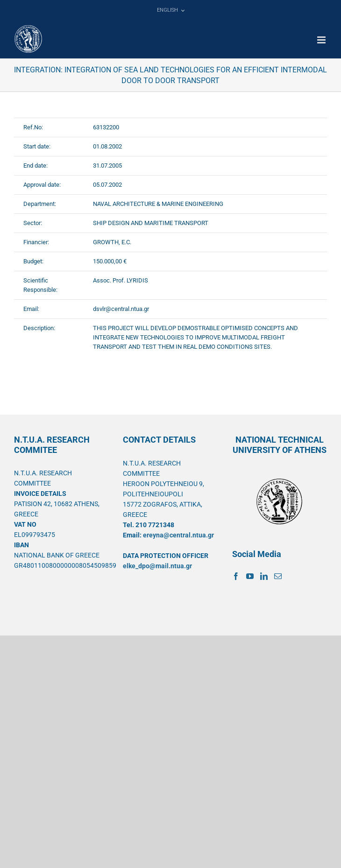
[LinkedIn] (264, 576)
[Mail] (278, 576)
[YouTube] (250, 576)
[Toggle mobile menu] (322, 40)
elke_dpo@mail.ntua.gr (157, 566)
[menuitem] (170, 10)
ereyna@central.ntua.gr (178, 535)
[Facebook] (236, 576)
